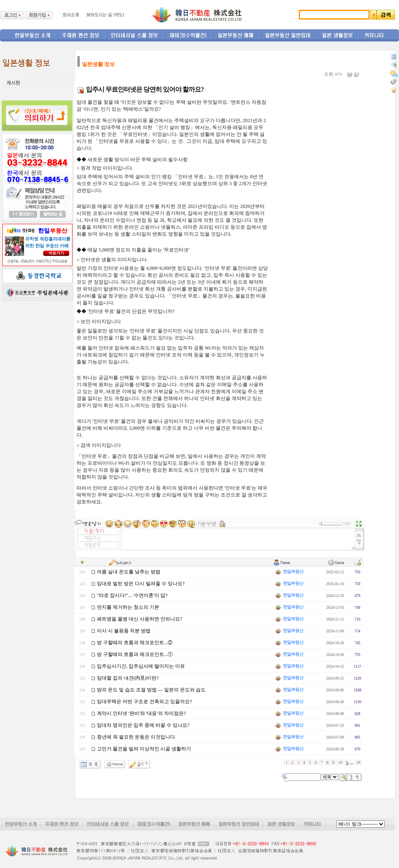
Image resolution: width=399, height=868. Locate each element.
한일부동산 (289, 572)
